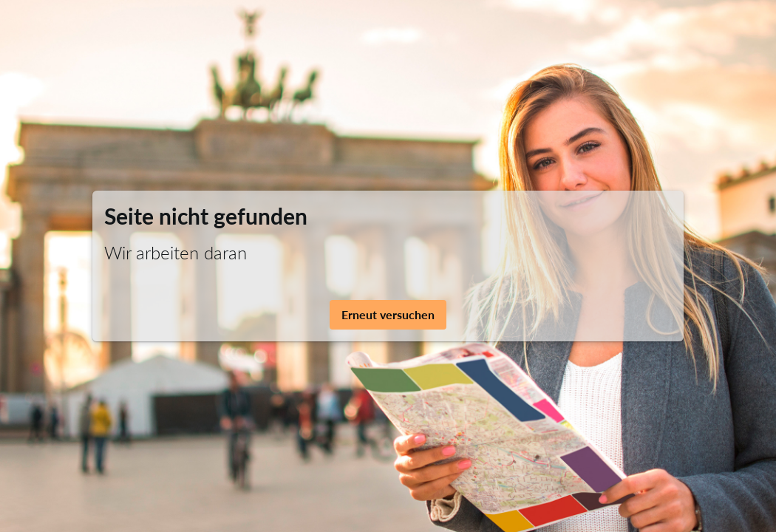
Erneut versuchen (388, 314)
